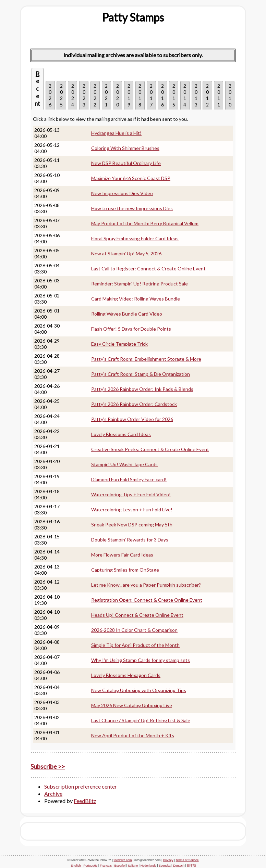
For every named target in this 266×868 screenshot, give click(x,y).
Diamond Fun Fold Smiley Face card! (129, 479)
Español (120, 866)
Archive (53, 794)
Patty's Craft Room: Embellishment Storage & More (146, 359)
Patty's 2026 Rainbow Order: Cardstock (134, 404)
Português (90, 866)
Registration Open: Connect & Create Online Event (147, 600)
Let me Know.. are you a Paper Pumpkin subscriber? (146, 585)
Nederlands (148, 866)
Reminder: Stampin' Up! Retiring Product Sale (140, 284)
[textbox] (133, 17)
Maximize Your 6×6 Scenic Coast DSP (131, 178)
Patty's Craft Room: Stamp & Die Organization (141, 374)
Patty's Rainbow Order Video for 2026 (132, 419)
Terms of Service (187, 860)
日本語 (191, 866)
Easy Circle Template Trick (119, 344)
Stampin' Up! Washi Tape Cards (124, 464)
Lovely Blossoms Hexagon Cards (126, 675)
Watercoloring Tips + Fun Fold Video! (131, 494)
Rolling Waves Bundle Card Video (127, 314)
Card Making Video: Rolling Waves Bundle (136, 299)
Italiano (133, 866)
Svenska (165, 866)
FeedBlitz (85, 801)
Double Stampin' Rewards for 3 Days (130, 540)
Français (106, 866)
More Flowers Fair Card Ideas (122, 555)
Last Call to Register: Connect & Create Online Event (148, 269)
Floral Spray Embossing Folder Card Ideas (135, 238)
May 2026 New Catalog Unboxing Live (132, 705)
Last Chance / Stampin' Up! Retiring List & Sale (141, 720)
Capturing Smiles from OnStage (125, 570)
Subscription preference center (81, 786)
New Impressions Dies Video (122, 193)
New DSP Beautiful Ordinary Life (126, 163)
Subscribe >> (48, 766)
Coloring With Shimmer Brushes (125, 148)
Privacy (168, 860)
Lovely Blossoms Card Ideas (121, 434)
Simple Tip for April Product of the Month (135, 645)
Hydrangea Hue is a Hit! (116, 133)
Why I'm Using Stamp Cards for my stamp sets (141, 660)
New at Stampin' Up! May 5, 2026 (126, 253)
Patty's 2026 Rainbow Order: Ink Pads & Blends (142, 389)
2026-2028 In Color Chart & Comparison (134, 630)
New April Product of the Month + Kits (133, 735)
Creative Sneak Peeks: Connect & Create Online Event (150, 449)
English (76, 866)
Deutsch (179, 866)
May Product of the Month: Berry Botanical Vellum (145, 223)
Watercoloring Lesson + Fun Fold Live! (132, 509)
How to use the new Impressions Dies (132, 208)
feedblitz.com (123, 860)
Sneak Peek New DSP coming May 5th (132, 525)
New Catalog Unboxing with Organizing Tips (139, 690)
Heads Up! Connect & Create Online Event (137, 615)
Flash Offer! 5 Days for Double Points (131, 329)
